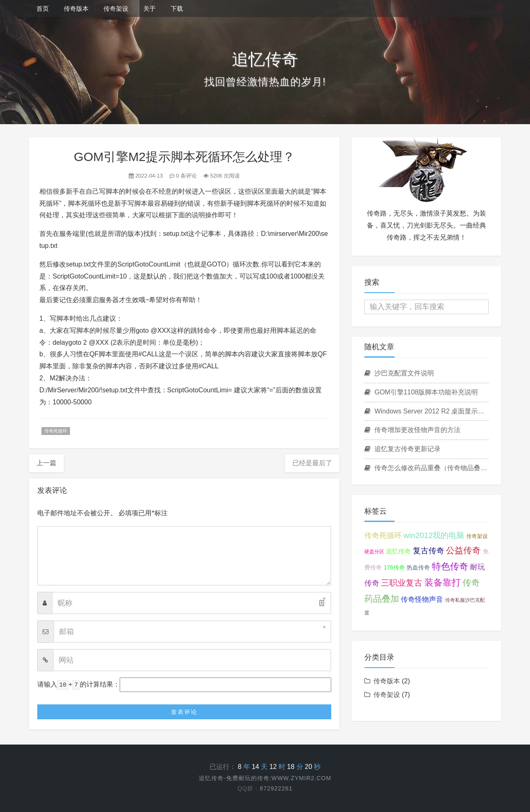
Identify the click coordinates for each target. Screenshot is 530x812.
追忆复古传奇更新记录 (402, 449)
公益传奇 (463, 550)
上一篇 (46, 463)
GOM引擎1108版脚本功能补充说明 (421, 392)
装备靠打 (443, 583)
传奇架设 (116, 8)
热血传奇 (418, 567)
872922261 (276, 788)
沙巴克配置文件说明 (399, 373)
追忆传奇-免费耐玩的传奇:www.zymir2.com (265, 778)
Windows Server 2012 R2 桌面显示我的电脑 (426, 411)
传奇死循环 (56, 431)
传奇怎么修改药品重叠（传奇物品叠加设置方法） (426, 468)
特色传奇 (450, 566)
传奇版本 (76, 8)
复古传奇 (429, 551)
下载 (177, 8)
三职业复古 (402, 583)
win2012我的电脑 (434, 535)
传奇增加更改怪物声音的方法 (412, 430)
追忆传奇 (398, 551)
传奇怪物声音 (422, 599)
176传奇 (394, 567)
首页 (43, 8)
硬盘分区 (374, 552)
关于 (149, 8)
